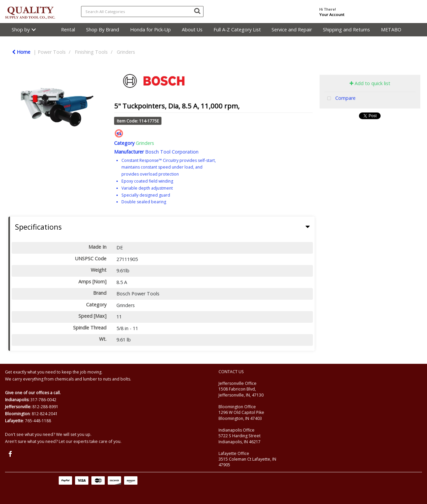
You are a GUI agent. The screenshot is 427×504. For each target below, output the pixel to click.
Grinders (126, 52)
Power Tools (52, 52)
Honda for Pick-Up (150, 30)
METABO (391, 30)
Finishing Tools (91, 52)
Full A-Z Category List (237, 30)
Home (21, 52)
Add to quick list (370, 83)
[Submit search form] (197, 11)
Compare (340, 99)
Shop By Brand (103, 30)
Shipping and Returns (346, 30)
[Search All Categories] (142, 12)
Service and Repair (292, 30)
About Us (192, 30)
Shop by (21, 30)
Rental (68, 30)
